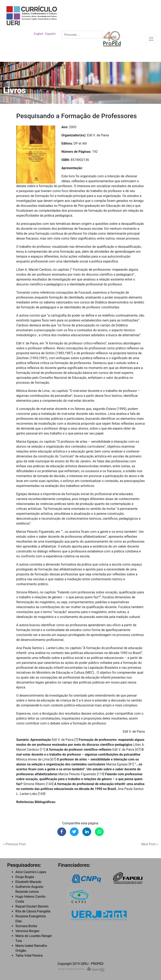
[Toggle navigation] (151, 39)
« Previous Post (14, 844)
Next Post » (150, 844)
